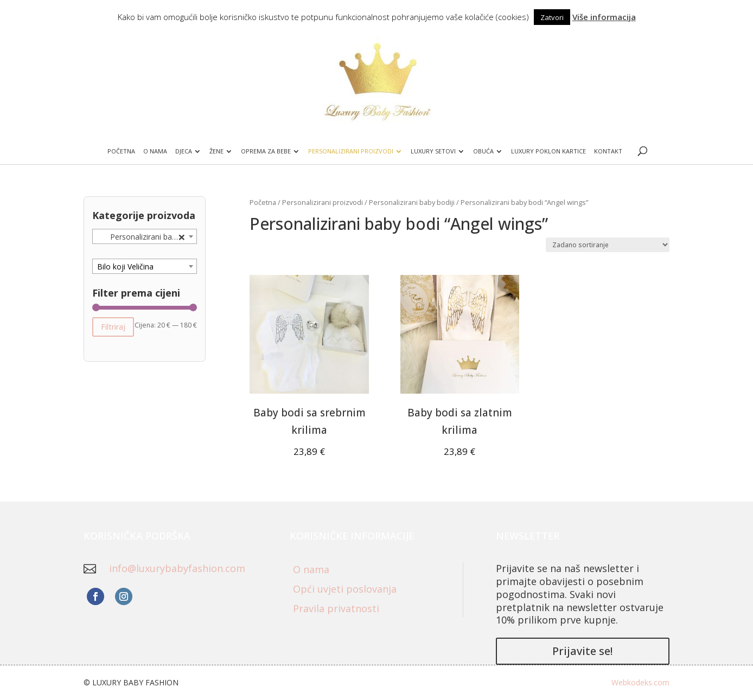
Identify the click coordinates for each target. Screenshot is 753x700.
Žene (216, 151)
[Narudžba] (608, 245)
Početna (121, 151)
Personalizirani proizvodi (351, 151)
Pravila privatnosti (336, 608)
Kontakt (608, 151)
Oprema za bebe (266, 151)
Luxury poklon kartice (548, 151)
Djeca (184, 151)
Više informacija (604, 17)
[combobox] (145, 236)
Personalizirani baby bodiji (412, 202)
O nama (155, 151)
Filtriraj (113, 327)
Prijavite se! (582, 651)
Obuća (483, 151)
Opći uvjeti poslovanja (345, 589)
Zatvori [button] (552, 17)
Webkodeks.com (640, 682)
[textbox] (145, 267)
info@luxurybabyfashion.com (177, 568)
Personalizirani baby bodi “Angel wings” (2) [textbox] (147, 237)
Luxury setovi (433, 151)
